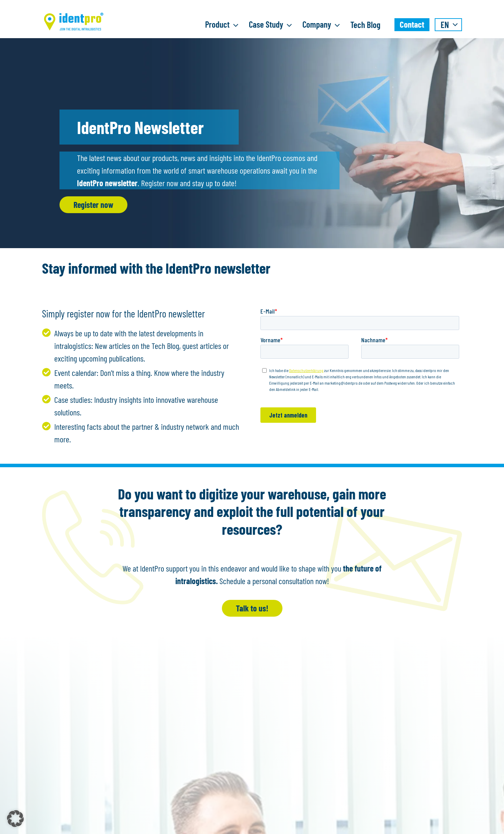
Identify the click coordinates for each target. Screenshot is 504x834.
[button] (15, 819)
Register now (93, 205)
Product (223, 25)
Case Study (272, 25)
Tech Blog (365, 24)
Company (323, 25)
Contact (412, 24)
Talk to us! (252, 608)
